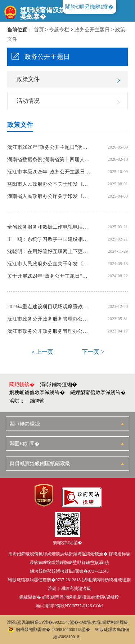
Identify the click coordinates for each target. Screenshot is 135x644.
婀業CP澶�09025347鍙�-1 (56, 622)
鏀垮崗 (37, 401)
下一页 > (93, 352)
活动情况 (28, 101)
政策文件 (28, 79)
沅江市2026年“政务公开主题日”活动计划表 (49, 147)
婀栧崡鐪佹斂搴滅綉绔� (37, 392)
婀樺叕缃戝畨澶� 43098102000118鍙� (49, 630)
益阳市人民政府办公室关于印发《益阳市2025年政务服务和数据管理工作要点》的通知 (49, 184)
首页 (39, 30)
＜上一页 (42, 352)
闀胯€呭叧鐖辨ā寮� (89, 7)
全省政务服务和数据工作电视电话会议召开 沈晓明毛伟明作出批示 (49, 227)
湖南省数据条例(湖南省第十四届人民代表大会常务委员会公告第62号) (49, 160)
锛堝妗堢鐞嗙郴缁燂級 (105, 622)
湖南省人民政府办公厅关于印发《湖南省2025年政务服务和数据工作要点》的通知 (49, 197)
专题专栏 (59, 30)
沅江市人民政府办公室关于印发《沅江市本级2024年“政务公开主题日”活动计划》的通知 (49, 264)
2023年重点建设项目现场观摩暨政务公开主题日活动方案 (49, 307)
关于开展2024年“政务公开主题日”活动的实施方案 (49, 276)
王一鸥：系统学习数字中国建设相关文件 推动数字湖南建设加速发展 (49, 239)
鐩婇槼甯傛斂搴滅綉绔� (98, 392)
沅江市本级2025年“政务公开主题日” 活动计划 (49, 172)
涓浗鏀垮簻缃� (58, 385)
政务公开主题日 (92, 30)
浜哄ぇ (17, 401)
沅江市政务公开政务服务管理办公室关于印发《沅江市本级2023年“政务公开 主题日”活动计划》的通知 (49, 319)
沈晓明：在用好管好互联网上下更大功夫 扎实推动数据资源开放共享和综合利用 (49, 252)
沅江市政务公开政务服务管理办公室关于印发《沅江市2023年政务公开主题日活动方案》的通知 (49, 331)
